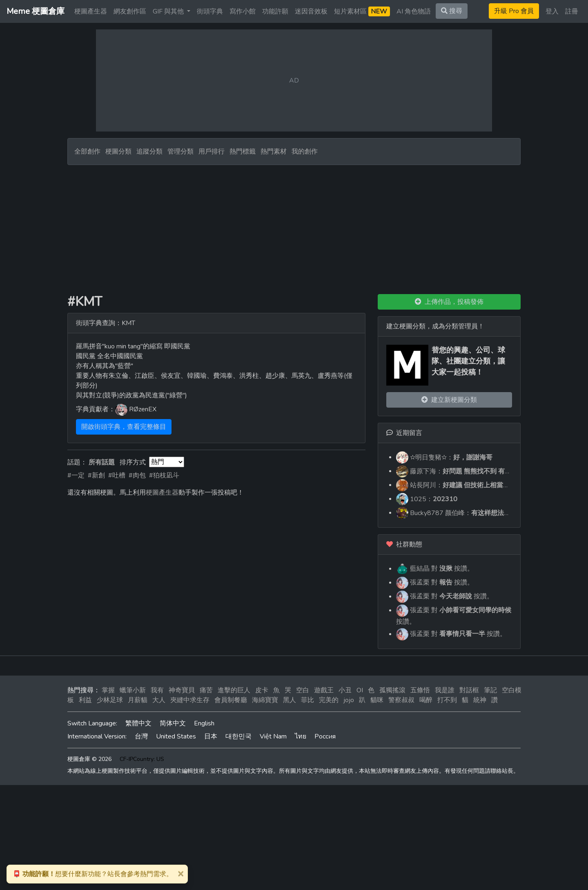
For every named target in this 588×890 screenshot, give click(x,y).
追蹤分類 (149, 152)
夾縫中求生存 (190, 700)
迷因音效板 (311, 11)
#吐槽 (117, 475)
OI (360, 690)
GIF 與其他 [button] (169, 11)
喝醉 (426, 700)
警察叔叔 (401, 700)
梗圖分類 (118, 152)
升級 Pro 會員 (514, 11)
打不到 (447, 700)
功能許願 (275, 11)
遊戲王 (324, 690)
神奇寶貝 (182, 690)
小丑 (345, 690)
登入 (552, 11)
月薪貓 (138, 700)
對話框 (469, 690)
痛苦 (206, 690)
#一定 (76, 475)
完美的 (329, 700)
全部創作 (87, 152)
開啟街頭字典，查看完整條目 (124, 427)
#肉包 (137, 475)
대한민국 (238, 736)
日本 (211, 736)
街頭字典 (210, 11)
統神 (480, 700)
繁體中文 (138, 723)
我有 (157, 690)
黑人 (290, 700)
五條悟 (420, 690)
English (204, 723)
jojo (349, 700)
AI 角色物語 (414, 11)
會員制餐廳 (231, 700)
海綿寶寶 (265, 700)
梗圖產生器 (91, 11)
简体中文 (173, 723)
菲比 (307, 700)
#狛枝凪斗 (164, 475)
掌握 (108, 690)
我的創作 (305, 152)
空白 (303, 690)
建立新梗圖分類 (449, 400)
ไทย (301, 736)
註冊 (572, 11)
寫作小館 (243, 11)
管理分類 (180, 152)
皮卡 (262, 690)
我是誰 (445, 690)
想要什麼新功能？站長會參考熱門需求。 (93, 874)
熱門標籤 (243, 152)
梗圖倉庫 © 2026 (89, 759)
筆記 (490, 690)
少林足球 (110, 700)
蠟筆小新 (133, 690)
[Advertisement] (294, 226)
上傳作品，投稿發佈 (449, 302)
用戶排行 (212, 152)
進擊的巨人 (234, 690)
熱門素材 (274, 152)
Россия (325, 736)
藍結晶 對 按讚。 (435, 569)
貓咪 (377, 700)
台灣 (141, 736)
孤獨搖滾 (392, 690)
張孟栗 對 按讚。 (435, 582)
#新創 (96, 475)
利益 (85, 700)
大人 (159, 700)
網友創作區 (130, 11)
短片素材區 (362, 11)
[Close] (180, 873)
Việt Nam (273, 736)
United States (176, 736)
